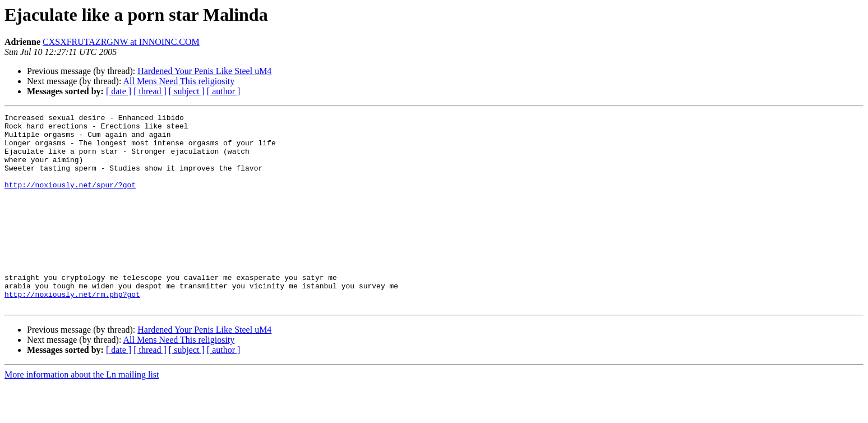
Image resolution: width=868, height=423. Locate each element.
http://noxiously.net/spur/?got (70, 200)
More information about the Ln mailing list (82, 413)
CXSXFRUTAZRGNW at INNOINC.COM (121, 42)
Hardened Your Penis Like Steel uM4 (204, 71)
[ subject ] (187, 91)
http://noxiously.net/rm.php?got (72, 331)
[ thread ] (150, 91)
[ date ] (119, 91)
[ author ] (224, 91)
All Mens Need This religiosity (179, 81)
